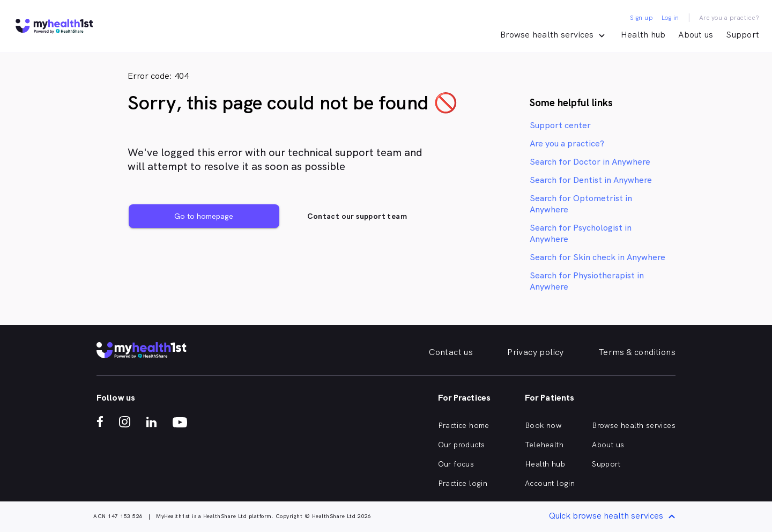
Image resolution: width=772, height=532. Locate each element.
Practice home (464, 425)
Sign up (641, 18)
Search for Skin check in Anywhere (597, 257)
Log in (670, 18)
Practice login (463, 483)
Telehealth (544, 445)
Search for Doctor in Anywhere (590, 162)
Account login (550, 483)
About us (696, 35)
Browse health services (634, 425)
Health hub (643, 35)
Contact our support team (357, 216)
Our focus (456, 464)
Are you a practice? (729, 18)
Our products (462, 445)
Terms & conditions (637, 352)
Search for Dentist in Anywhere (591, 180)
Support (743, 35)
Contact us (451, 352)
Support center (560, 125)
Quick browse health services (614, 517)
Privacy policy (536, 352)
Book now (543, 425)
